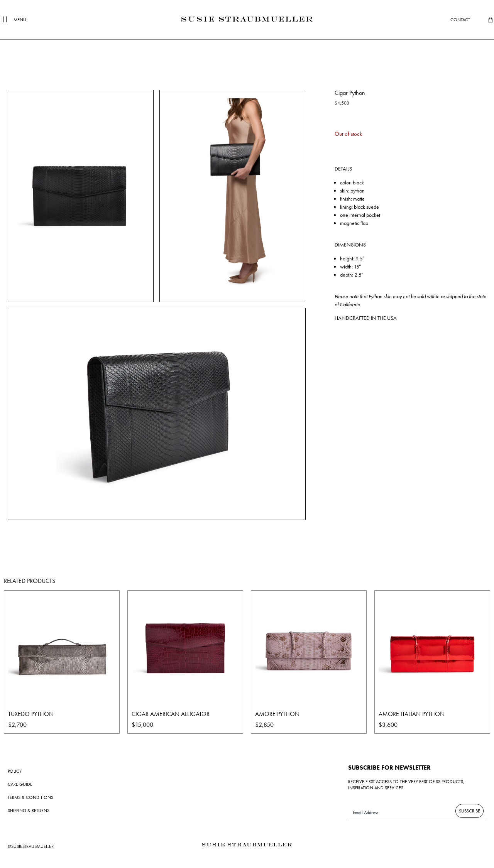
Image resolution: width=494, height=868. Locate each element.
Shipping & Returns (29, 811)
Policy (15, 771)
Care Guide (20, 784)
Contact (460, 20)
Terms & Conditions (30, 797)
